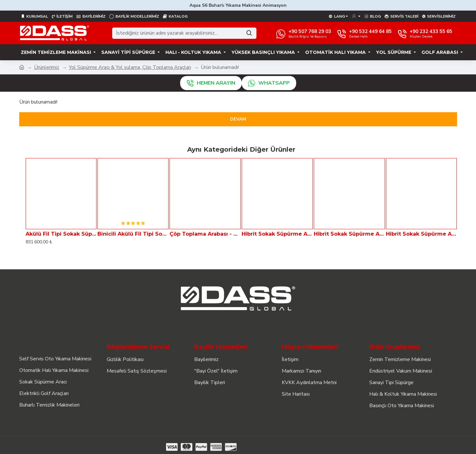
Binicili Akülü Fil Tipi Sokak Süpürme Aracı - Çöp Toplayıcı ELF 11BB (133, 234)
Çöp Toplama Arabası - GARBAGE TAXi (205, 234)
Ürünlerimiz (47, 67)
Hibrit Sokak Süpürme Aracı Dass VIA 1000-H (277, 234)
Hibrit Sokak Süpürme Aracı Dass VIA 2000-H (349, 234)
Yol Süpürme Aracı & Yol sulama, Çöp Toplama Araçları (130, 67)
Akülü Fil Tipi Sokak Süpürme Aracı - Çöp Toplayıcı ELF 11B (61, 234)
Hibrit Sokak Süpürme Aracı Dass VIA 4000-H (422, 234)
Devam (238, 119)
